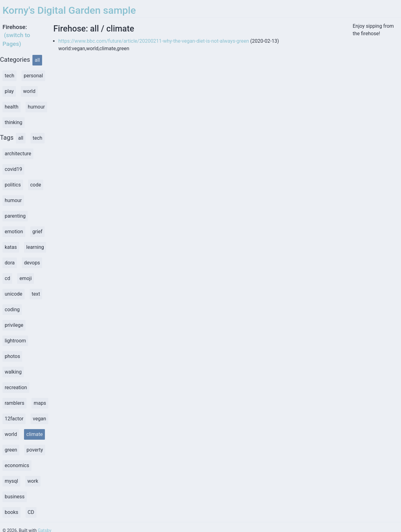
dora (10, 263)
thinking (14, 122)
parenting (15, 216)
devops (32, 263)
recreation (16, 387)
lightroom (15, 341)
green (11, 450)
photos (12, 356)
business (15, 497)
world (29, 91)
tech (10, 76)
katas (11, 247)
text (36, 294)
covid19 (13, 169)
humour (36, 107)
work (33, 481)
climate (34, 434)
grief (37, 232)
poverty (35, 450)
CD (31, 512)
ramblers (14, 403)
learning (35, 247)
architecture (18, 154)
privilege (14, 325)
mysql (11, 481)
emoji (25, 278)
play (9, 91)
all (37, 60)
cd (7, 278)
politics (13, 185)
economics (17, 465)
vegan (39, 419)
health (12, 107)
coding (12, 310)
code (36, 185)
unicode (14, 294)
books (12, 512)
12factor (14, 419)
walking (13, 372)
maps (40, 403)
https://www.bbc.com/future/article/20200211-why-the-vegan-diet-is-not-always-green (154, 41)
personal (33, 76)
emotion (14, 232)
